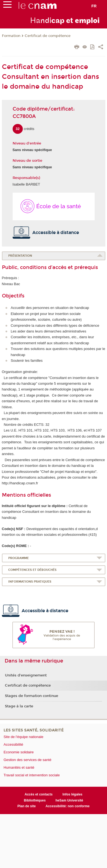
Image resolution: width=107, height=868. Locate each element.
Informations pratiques (30, 582)
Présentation (20, 256)
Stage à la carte (19, 706)
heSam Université (69, 800)
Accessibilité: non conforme (68, 806)
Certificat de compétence (48, 36)
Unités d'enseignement (26, 675)
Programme (19, 558)
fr (94, 6)
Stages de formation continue (32, 696)
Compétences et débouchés (32, 570)
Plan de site (26, 806)
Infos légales (73, 794)
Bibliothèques (35, 800)
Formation (11, 36)
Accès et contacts (39, 794)
